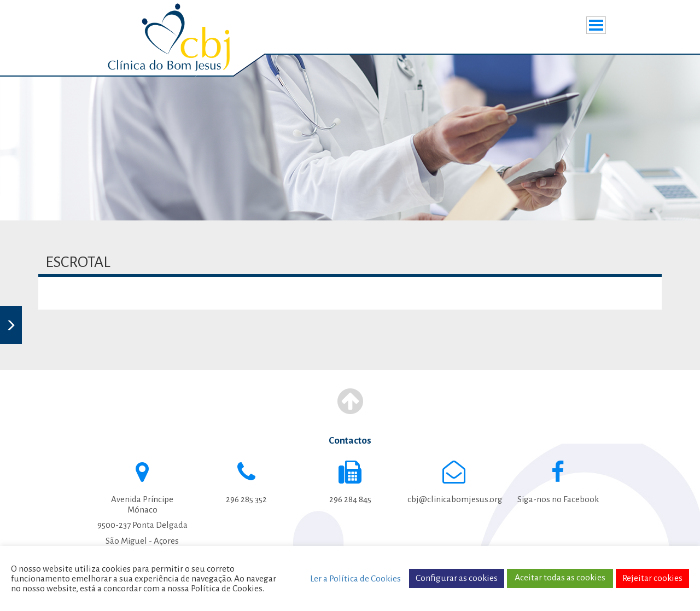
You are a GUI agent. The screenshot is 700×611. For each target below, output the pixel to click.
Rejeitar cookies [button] (652, 578)
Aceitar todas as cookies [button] (560, 578)
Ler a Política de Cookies (355, 579)
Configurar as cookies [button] (457, 578)
